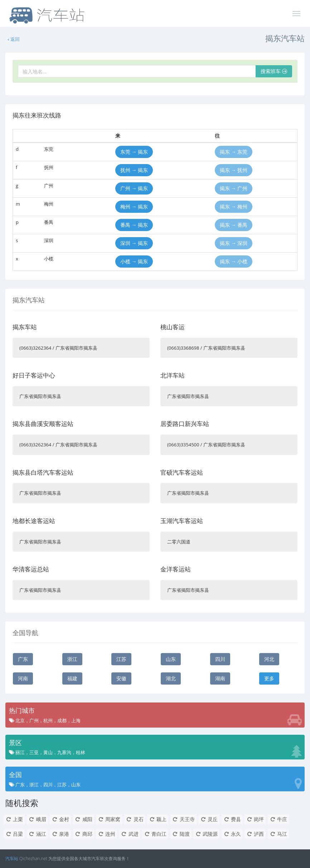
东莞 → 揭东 (134, 152)
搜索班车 (274, 71)
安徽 (121, 678)
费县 (232, 819)
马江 (278, 834)
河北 (269, 659)
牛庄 (278, 819)
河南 (23, 678)
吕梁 (14, 834)
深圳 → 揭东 (134, 243)
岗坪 (255, 819)
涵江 (37, 834)
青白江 (155, 834)
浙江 (72, 659)
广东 (23, 659)
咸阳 (84, 819)
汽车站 (12, 859)
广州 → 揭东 (134, 188)
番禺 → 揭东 (134, 225)
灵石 (135, 819)
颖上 (158, 819)
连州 (106, 834)
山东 (171, 659)
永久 (232, 834)
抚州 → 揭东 (134, 170)
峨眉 (37, 819)
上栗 (14, 819)
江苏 (121, 659)
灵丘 (209, 819)
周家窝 (109, 819)
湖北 (171, 678)
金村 (60, 819)
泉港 (60, 834)
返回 (13, 39)
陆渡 (181, 834)
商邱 (84, 834)
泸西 (255, 834)
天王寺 (183, 819)
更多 (269, 678)
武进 (130, 834)
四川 (220, 659)
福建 (72, 678)
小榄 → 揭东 (134, 261)
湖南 (220, 678)
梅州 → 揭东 (134, 207)
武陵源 (206, 834)
